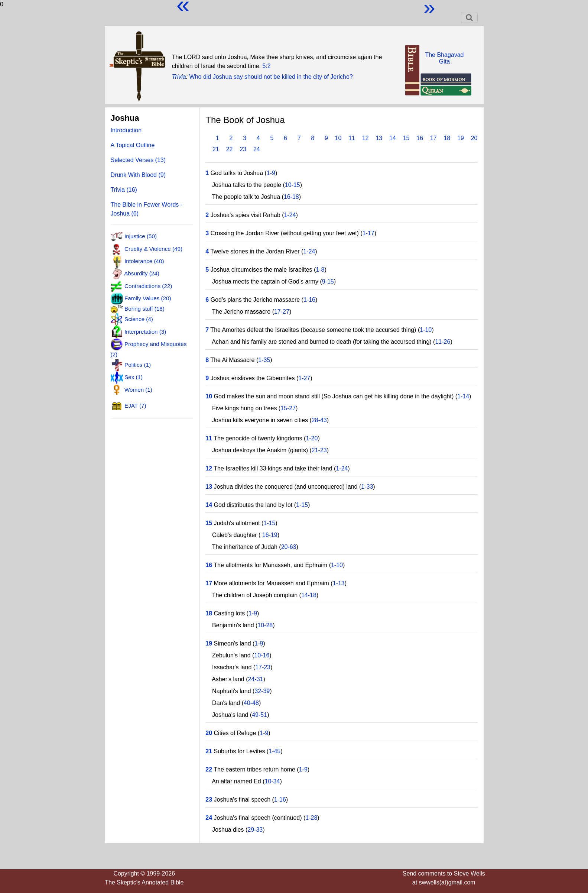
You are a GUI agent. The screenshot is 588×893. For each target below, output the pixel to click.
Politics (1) (138, 365)
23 (243, 149)
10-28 (265, 625)
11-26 (443, 342)
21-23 (319, 450)
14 (393, 138)
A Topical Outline (133, 145)
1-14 (463, 396)
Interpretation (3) (145, 331)
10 (338, 138)
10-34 (272, 781)
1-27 (304, 378)
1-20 (312, 438)
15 (406, 138)
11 (352, 138)
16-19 (269, 535)
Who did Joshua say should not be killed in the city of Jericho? (271, 77)
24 (257, 149)
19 (461, 138)
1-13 (339, 583)
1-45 (274, 751)
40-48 (251, 703)
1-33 (367, 487)
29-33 (255, 830)
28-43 (319, 420)
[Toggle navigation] (469, 17)
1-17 (368, 233)
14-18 (309, 595)
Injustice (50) (141, 236)
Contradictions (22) (148, 286)
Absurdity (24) (142, 273)
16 (420, 138)
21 (216, 149)
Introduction (126, 130)
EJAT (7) (135, 406)
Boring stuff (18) (144, 309)
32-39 (262, 691)
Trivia (179, 77)
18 (447, 138)
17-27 (282, 312)
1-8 (320, 270)
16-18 (291, 197)
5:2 (266, 66)
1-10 (426, 330)
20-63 (289, 547)
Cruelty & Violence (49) (153, 248)
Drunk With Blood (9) (138, 175)
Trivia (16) (124, 190)
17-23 (263, 667)
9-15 (328, 282)
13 (379, 138)
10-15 (293, 185)
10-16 (262, 655)
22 (230, 149)
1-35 (264, 360)
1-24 (290, 215)
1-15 (302, 505)
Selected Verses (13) (138, 160)
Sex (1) (134, 377)
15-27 (288, 408)
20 (474, 138)
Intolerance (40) (144, 261)
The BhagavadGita (444, 58)
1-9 (271, 173)
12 (366, 138)
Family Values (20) (148, 298)
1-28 (311, 818)
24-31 (256, 679)
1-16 (309, 300)
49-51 (259, 715)
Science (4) (139, 319)
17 (433, 138)
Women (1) (138, 389)
